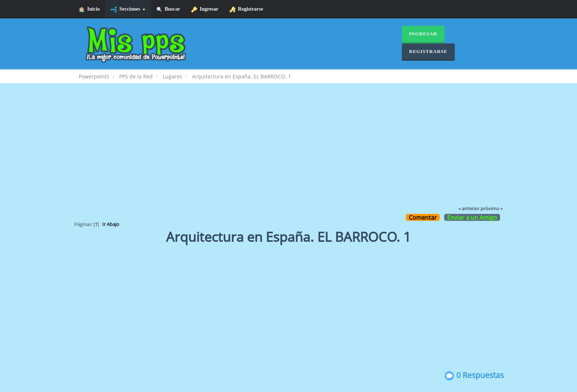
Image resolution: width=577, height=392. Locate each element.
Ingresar (205, 9)
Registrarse (246, 9)
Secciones (128, 9)
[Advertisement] (288, 149)
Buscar (168, 9)
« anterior (469, 209)
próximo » (492, 209)
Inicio (89, 9)
